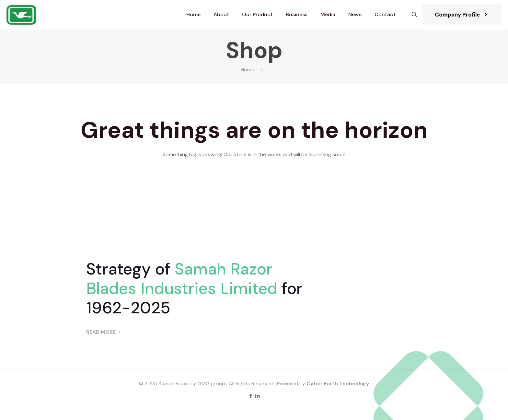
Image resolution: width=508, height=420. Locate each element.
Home (248, 70)
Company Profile (462, 15)
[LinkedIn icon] (257, 396)
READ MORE (104, 332)
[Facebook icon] (251, 396)
